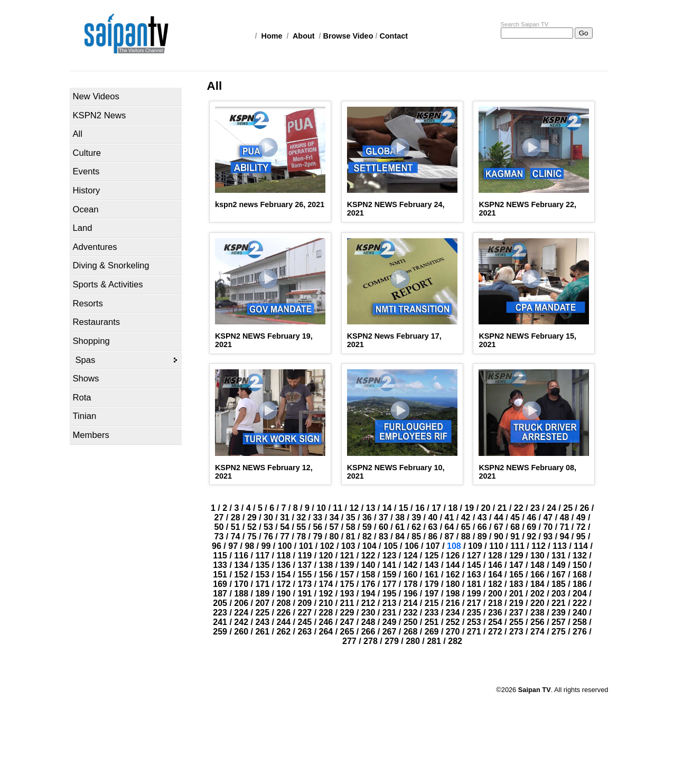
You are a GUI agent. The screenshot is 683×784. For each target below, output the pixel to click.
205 (220, 603)
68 (515, 527)
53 (268, 527)
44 (499, 517)
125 (432, 556)
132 (580, 556)
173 (305, 584)
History (87, 190)
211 (347, 603)
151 (220, 575)
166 (537, 575)
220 (537, 603)
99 (266, 546)
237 (516, 613)
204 (580, 594)
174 (326, 584)
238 (537, 613)
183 (516, 584)
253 (474, 622)
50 (219, 527)
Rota (82, 398)
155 (305, 575)
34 (334, 517)
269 (432, 632)
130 (537, 556)
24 (551, 508)
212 (368, 603)
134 (241, 565)
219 (516, 603)
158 (368, 575)
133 (220, 565)
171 (262, 584)
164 (495, 575)
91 (515, 536)
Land (83, 228)
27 (219, 517)
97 (233, 546)
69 (531, 527)
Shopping (91, 341)
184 (537, 584)
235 (474, 613)
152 (241, 575)
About (304, 36)
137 (305, 565)
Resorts (88, 304)
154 (283, 575)
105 (391, 546)
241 (220, 622)
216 (453, 603)
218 (495, 603)
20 (486, 508)
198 (453, 594)
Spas (86, 360)
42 (466, 517)
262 (283, 632)
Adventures (95, 247)
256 (537, 622)
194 (368, 594)
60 (383, 527)
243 (262, 622)
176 (368, 584)
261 (262, 632)
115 (220, 556)
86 (433, 536)
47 (548, 517)
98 (249, 546)
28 (236, 517)
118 (283, 556)
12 (354, 508)
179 (432, 584)
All (78, 134)
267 (390, 632)
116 (241, 556)
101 (306, 546)
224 (241, 613)
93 (548, 536)
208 (283, 603)
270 (453, 632)
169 (220, 584)
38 (400, 517)
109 (475, 546)
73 (219, 536)
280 (413, 641)
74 (236, 536)
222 (580, 603)
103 (348, 546)
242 (241, 622)
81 (351, 536)
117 (262, 556)
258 (580, 622)
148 (537, 565)
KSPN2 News (100, 115)
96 (217, 546)
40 (433, 517)
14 (387, 508)
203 (559, 594)
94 (565, 536)
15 (404, 508)
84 (400, 536)
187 (220, 594)
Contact (394, 36)
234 (453, 613)
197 (432, 594)
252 (453, 622)
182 (495, 584)
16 (420, 508)
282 (455, 641)
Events (86, 171)
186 (580, 584)
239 (559, 613)
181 (474, 584)
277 (349, 641)
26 (584, 508)
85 (416, 536)
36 (367, 517)
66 (482, 527)
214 (411, 603)
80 (334, 536)
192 (326, 594)
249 (390, 622)
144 (453, 565)
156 (326, 575)
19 (469, 508)
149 (559, 565)
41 (450, 517)
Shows (86, 379)
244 (283, 622)
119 (305, 556)
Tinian (85, 416)
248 (368, 622)
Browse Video (348, 36)
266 (368, 632)
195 (390, 594)
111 (517, 546)
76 (268, 536)
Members (91, 435)
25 (568, 508)
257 (559, 622)
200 (495, 594)
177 (390, 584)
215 (432, 603)
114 (581, 546)
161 (432, 575)
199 (474, 594)
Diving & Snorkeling (111, 265)
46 (531, 517)
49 (581, 517)
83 (383, 536)
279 (392, 641)
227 (305, 613)
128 (495, 556)
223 (220, 613)
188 (241, 594)
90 (499, 536)
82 (367, 536)
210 (326, 603)
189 (262, 594)
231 (390, 613)
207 (262, 603)
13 (371, 508)
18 (453, 508)
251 (432, 622)
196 (411, 594)
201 (516, 594)
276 (580, 632)
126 (453, 556)
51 (236, 527)
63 (433, 527)
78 (301, 536)
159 (390, 575)
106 (412, 546)
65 (466, 527)
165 (516, 575)
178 (411, 584)
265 (347, 632)
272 (495, 632)
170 (241, 584)
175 (347, 584)
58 (351, 527)
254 (495, 622)
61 (400, 527)
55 (301, 527)
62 (416, 527)
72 (581, 527)
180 (453, 584)
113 (560, 546)
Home (272, 36)
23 (535, 508)
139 (347, 565)
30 (268, 517)
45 (515, 517)
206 (241, 603)
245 (305, 622)
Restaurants (97, 322)
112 (539, 546)
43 (482, 517)
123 (390, 556)
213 (390, 603)
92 (531, 536)
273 (516, 632)
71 (565, 527)
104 (369, 546)
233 (432, 613)
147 (516, 565)
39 (416, 517)
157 (347, 575)
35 (351, 517)
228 (326, 613)
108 (454, 546)
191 (305, 594)
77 (285, 536)
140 (368, 565)
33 (317, 517)
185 (559, 584)
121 (347, 556)
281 (434, 641)
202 (537, 594)
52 (252, 527)
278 (371, 641)
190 (283, 594)
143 (432, 565)
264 (326, 632)
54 (285, 527)
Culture (87, 153)
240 (580, 613)
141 (390, 565)
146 (495, 565)
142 (411, 565)
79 (317, 536)
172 (283, 584)
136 (283, 565)
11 (338, 508)
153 (262, 575)
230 (368, 613)
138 (326, 565)
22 (519, 508)
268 (411, 632)
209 (305, 603)
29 (252, 517)
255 (516, 622)
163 (474, 575)
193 (347, 594)
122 (368, 556)
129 (516, 556)
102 (327, 546)
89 (482, 536)
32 (301, 517)
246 (326, 622)
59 (367, 527)
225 (262, 613)
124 (411, 556)
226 (283, 613)
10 (321, 508)
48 (565, 517)
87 (450, 536)
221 (559, 603)
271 (474, 632)
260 (241, 632)
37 (383, 517)
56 (317, 527)
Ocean (86, 209)
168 (580, 575)
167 (559, 575)
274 (537, 632)
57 (334, 527)
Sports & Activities (108, 284)
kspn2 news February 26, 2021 (270, 204)
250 (411, 622)
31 (285, 517)
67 (499, 527)
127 (474, 556)
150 (580, 565)
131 (559, 556)
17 (436, 508)
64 (450, 527)
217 (474, 603)
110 (496, 546)
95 (581, 536)
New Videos (96, 96)
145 (474, 565)
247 (347, 622)
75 (252, 536)
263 (305, 632)
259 (220, 632)
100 (285, 546)
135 (262, 565)
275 (559, 632)
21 (502, 508)
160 (411, 575)
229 (347, 613)
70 (548, 527)
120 (326, 556)
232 (411, 613)
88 (466, 536)
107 (433, 546)
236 (495, 613)
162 (453, 575)
